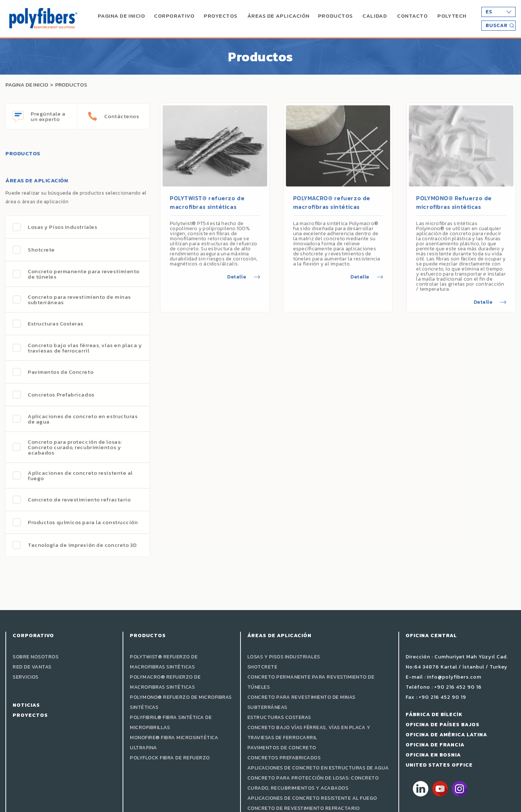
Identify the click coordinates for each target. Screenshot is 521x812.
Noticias (26, 705)
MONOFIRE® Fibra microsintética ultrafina (174, 743)
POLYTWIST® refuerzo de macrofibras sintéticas (207, 196)
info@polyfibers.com (454, 677)
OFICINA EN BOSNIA (433, 755)
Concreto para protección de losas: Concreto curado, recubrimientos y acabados (313, 783)
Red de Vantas (32, 667)
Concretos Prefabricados (284, 758)
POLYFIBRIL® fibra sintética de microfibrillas (171, 722)
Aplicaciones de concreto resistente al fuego (312, 798)
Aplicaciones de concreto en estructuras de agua (318, 768)
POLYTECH (452, 16)
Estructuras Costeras (279, 717)
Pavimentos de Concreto (282, 748)
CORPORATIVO (174, 16)
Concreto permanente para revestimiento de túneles (311, 682)
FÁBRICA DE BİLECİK (434, 714)
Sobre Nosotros (36, 657)
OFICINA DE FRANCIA (435, 745)
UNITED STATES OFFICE (439, 765)
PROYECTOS (221, 16)
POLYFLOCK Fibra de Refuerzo (170, 758)
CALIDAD (375, 16)
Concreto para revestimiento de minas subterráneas (301, 702)
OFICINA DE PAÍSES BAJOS (443, 725)
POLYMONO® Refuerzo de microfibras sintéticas (454, 196)
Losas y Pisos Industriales (284, 657)
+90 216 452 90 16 (458, 687)
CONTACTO (412, 16)
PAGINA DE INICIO (122, 16)
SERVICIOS (26, 677)
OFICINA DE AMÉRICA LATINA (446, 735)
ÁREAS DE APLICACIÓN (279, 16)
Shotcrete (262, 667)
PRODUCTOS (335, 16)
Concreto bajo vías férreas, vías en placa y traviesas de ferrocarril (309, 732)
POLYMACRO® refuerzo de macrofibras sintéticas (332, 196)
